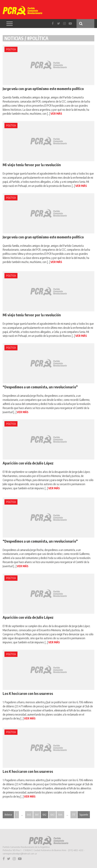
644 (60, 815)
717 (74, 815)
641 (37, 815)
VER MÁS (56, 114)
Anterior (8, 815)
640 (29, 815)
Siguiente (84, 815)
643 (52, 815)
